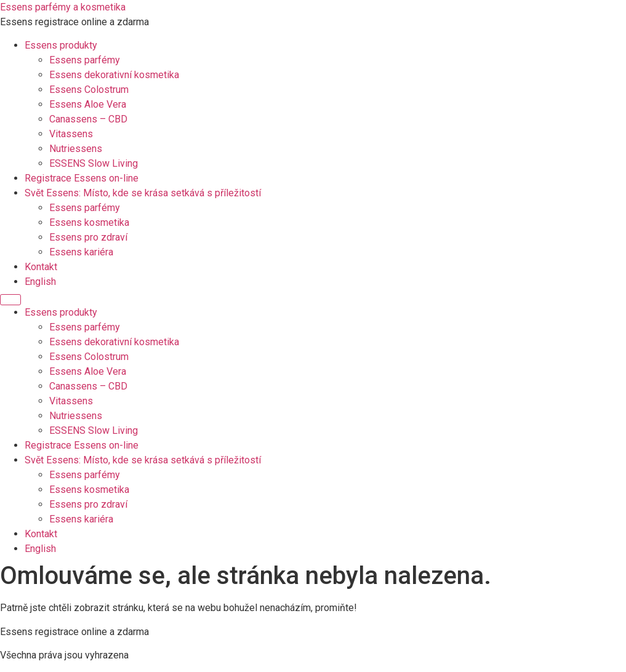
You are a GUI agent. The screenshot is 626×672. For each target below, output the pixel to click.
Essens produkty (61, 45)
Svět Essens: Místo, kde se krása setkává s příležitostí (143, 193)
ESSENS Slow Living (94, 163)
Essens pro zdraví (88, 237)
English (40, 282)
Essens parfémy (85, 60)
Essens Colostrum (89, 90)
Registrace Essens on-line (82, 178)
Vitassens (71, 134)
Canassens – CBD (88, 119)
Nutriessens (76, 149)
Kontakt (41, 267)
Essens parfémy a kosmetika (63, 7)
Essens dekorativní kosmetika (114, 75)
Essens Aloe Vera (88, 104)
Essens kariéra (81, 252)
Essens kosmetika (89, 222)
